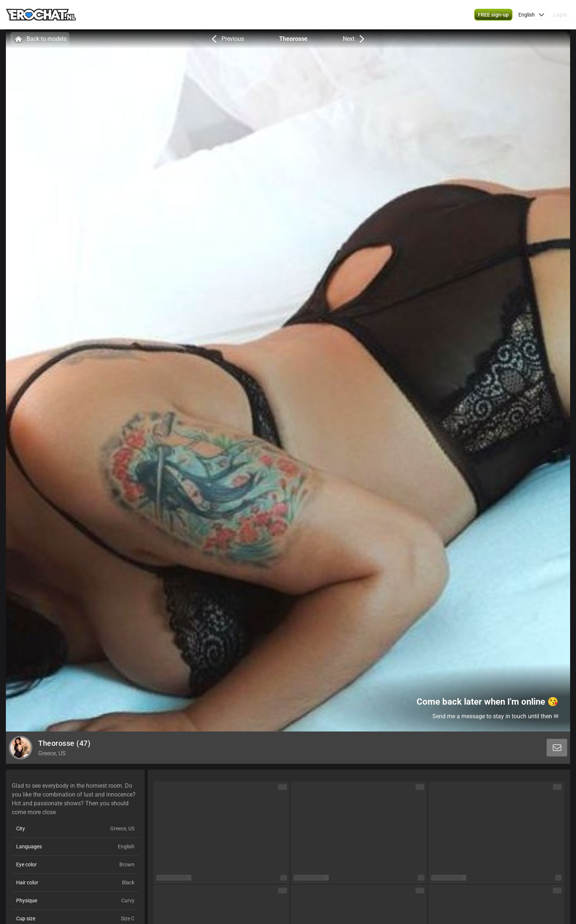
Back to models (40, 39)
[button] (531, 15)
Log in (560, 15)
